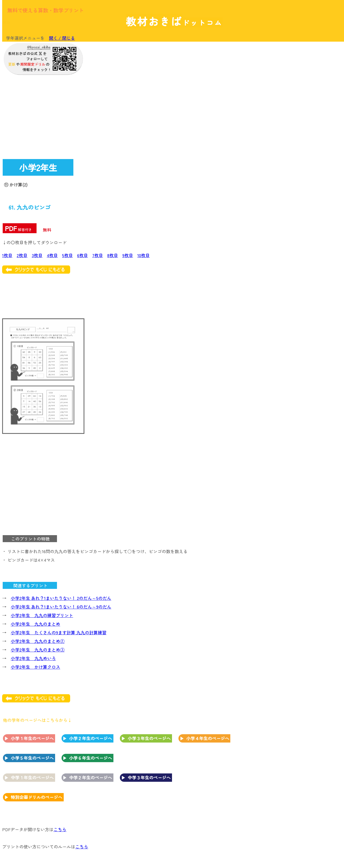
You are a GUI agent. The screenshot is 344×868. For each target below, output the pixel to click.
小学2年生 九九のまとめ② (38, 641)
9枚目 (128, 255)
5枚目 (67, 255)
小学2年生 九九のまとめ (35, 624)
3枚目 (37, 255)
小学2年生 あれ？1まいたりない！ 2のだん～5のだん (61, 598)
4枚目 (52, 255)
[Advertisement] (298, 125)
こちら (60, 829)
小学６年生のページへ (91, 758)
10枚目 (144, 255)
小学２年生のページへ (91, 738)
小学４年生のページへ (208, 738)
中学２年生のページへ (91, 777)
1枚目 (7, 255)
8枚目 (113, 255)
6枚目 (83, 255)
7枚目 (98, 255)
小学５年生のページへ (32, 758)
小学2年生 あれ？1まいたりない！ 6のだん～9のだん (61, 607)
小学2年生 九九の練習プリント (42, 615)
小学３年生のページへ (149, 738)
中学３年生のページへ (149, 777)
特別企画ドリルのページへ (37, 797)
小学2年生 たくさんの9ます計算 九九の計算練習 (59, 632)
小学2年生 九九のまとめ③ (38, 650)
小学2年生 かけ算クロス (35, 667)
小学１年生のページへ (32, 738)
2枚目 (22, 255)
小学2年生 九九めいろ (33, 658)
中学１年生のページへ (32, 777)
